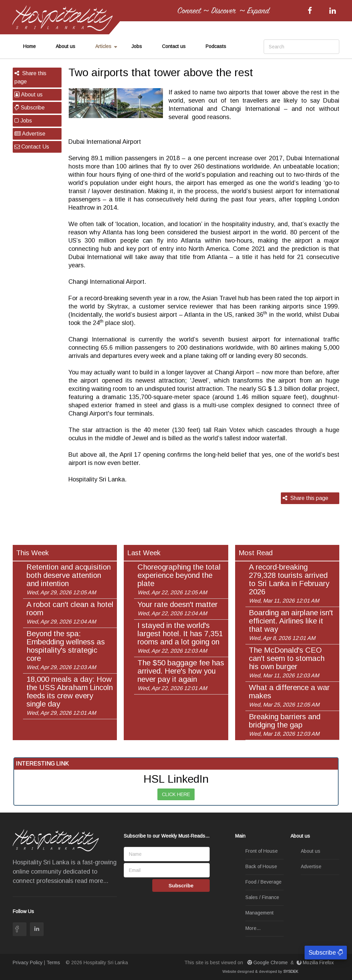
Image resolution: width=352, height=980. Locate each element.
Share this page (30, 77)
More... (253, 928)
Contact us (174, 46)
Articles (103, 46)
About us (65, 46)
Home (29, 46)
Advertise (30, 134)
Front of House (262, 851)
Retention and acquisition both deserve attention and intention (69, 579)
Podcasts (216, 46)
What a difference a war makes (289, 696)
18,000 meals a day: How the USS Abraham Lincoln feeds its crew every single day (70, 696)
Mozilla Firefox (316, 962)
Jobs (137, 46)
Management (260, 913)
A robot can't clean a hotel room (70, 612)
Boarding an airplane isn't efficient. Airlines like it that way (291, 625)
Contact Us (32, 147)
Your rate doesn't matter (178, 608)
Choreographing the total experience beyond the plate (179, 579)
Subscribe (30, 108)
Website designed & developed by (260, 971)
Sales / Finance (262, 897)
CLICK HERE (176, 794)
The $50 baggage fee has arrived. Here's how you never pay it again (181, 675)
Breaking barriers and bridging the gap (285, 725)
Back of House (261, 866)
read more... (92, 881)
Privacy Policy (28, 962)
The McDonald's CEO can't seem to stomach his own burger (287, 662)
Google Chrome (268, 962)
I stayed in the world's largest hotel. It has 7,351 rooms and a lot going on (180, 638)
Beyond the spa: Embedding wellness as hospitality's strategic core (66, 650)
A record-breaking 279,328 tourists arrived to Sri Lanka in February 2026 (289, 583)
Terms (53, 962)
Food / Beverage (263, 882)
